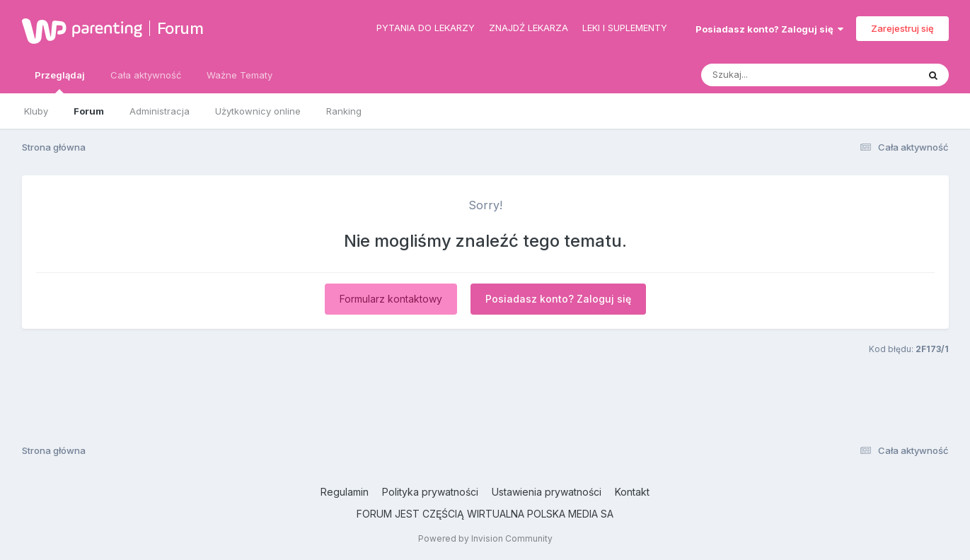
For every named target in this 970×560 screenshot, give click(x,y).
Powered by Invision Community (485, 538)
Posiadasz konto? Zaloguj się (769, 29)
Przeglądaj (60, 81)
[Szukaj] (775, 75)
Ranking (344, 111)
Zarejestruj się (902, 28)
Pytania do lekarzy (426, 28)
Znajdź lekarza (529, 28)
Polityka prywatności (430, 492)
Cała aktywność (146, 75)
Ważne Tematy (239, 75)
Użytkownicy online (258, 111)
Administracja (160, 111)
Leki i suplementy (625, 28)
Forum (180, 28)
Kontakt (632, 492)
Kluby (36, 111)
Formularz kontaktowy (391, 299)
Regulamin (345, 492)
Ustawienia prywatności (547, 492)
